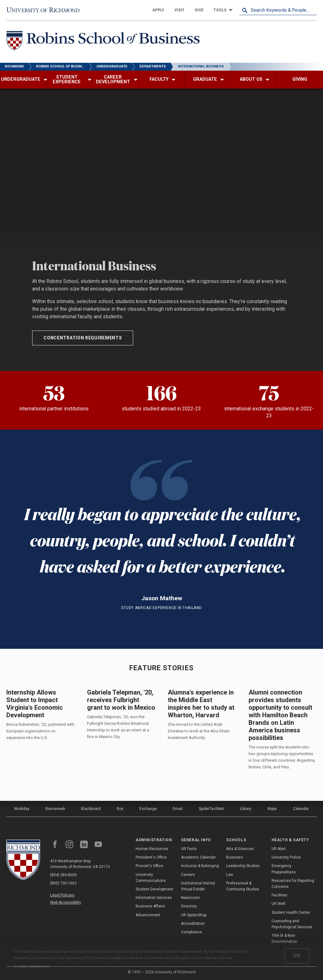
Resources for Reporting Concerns (293, 884)
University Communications (151, 878)
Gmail (178, 809)
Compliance (191, 932)
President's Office (151, 857)
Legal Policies (62, 895)
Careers (188, 875)
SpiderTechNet (211, 809)
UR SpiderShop (194, 915)
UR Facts (189, 849)
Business (235, 857)
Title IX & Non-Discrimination (284, 939)
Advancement (148, 915)
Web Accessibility (66, 902)
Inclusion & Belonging (200, 866)
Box (120, 809)
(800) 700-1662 (63, 883)
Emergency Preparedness (284, 869)
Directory (189, 906)
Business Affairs (150, 906)
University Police (286, 857)
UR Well (278, 904)
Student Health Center (291, 913)
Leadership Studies (243, 866)
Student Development (154, 889)
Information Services (154, 898)
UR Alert (279, 849)
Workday (22, 809)
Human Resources (152, 849)
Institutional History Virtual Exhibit (198, 886)
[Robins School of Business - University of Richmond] (105, 42)
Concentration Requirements (83, 338)
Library (246, 809)
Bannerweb (55, 809)
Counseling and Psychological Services (292, 924)
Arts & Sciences (240, 849)
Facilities (279, 895)
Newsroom (191, 898)
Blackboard (91, 809)
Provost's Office (149, 866)
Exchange (148, 809)
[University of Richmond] (45, 10)
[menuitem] (158, 10)
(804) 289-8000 (63, 875)
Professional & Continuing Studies (243, 886)
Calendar (301, 809)
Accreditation (193, 924)
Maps (272, 809)
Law (230, 875)
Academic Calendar (198, 857)
